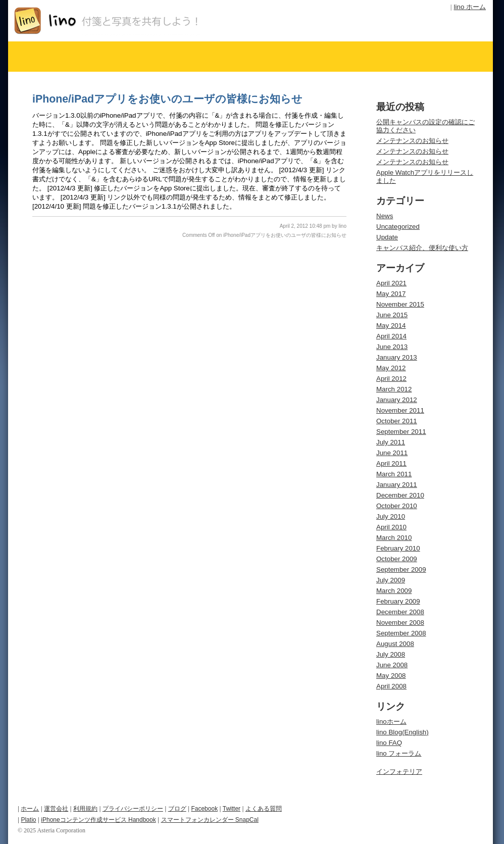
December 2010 (400, 495)
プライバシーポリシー (133, 809)
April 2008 (391, 686)
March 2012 (394, 389)
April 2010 (391, 527)
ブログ (177, 809)
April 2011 (391, 463)
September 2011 (401, 432)
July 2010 (391, 516)
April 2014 (391, 336)
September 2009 (401, 569)
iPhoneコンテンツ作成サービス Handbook (98, 820)
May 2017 (391, 294)
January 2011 (397, 485)
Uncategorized (398, 227)
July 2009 (391, 580)
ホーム (30, 809)
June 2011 (392, 453)
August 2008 (395, 644)
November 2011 (400, 410)
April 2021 (391, 283)
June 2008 (392, 665)
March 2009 (394, 591)
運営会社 (56, 809)
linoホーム (391, 722)
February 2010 (398, 548)
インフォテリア (399, 772)
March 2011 (394, 474)
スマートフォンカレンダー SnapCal (210, 820)
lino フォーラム (399, 753)
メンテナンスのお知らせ (412, 141)
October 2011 (397, 421)
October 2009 (397, 559)
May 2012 (391, 368)
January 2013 (397, 357)
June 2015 (392, 315)
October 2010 (397, 506)
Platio (28, 820)
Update (387, 237)
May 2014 (391, 326)
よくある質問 (264, 809)
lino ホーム (470, 7)
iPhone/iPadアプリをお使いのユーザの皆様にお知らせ (167, 99)
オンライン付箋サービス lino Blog (129, 21)
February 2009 (398, 601)
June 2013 (392, 347)
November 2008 (400, 623)
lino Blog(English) (402, 732)
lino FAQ (389, 743)
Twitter (232, 809)
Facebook (204, 809)
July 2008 (391, 654)
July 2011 (391, 442)
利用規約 (85, 809)
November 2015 (400, 304)
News (385, 216)
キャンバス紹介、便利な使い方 (422, 248)
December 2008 (400, 612)
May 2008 (391, 676)
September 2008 (401, 633)
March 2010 (394, 538)
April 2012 (391, 379)
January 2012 (397, 400)
